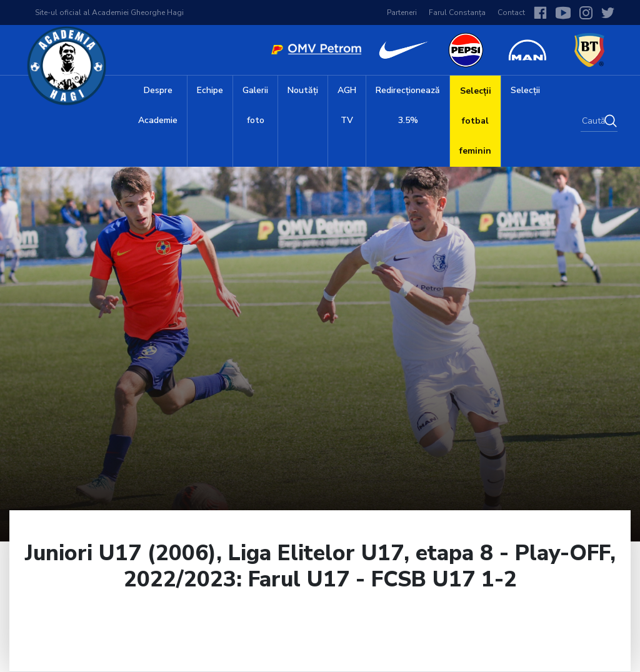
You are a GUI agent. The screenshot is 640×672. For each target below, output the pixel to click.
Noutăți (303, 90)
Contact (511, 12)
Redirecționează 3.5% (408, 105)
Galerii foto (255, 105)
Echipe (210, 90)
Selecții (525, 90)
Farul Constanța (457, 12)
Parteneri (402, 12)
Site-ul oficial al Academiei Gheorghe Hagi (109, 12)
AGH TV (347, 105)
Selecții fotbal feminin (475, 121)
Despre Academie (158, 105)
